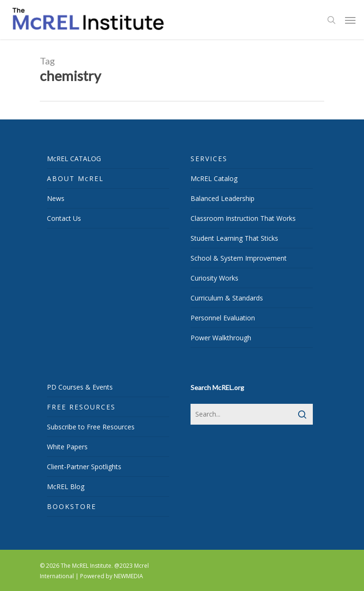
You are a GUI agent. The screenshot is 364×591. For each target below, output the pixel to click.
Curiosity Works (214, 278)
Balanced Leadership (223, 198)
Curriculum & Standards (227, 298)
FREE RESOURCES (81, 407)
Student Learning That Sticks (234, 238)
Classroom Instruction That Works (243, 218)
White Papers (67, 447)
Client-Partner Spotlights (84, 467)
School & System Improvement (239, 258)
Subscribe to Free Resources (91, 427)
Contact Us (64, 218)
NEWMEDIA (128, 576)
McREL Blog (66, 486)
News (56, 198)
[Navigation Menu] (350, 20)
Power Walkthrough (221, 338)
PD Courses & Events (80, 387)
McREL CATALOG (74, 159)
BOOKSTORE (72, 506)
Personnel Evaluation (223, 318)
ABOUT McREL (75, 178)
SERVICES (209, 159)
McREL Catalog (214, 178)
